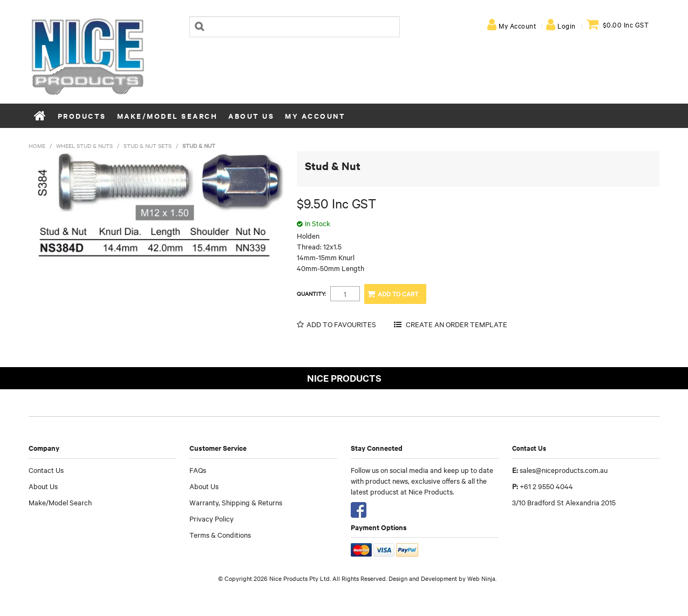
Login (567, 25)
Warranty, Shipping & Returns (236, 502)
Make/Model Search (168, 116)
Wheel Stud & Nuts (84, 145)
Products (82, 116)
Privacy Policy (212, 518)
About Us (251, 116)
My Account (517, 25)
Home (40, 116)
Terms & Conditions (220, 534)
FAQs (198, 470)
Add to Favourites (341, 324)
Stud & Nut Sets (148, 145)
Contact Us (46, 470)
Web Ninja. (482, 578)
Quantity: (311, 294)
